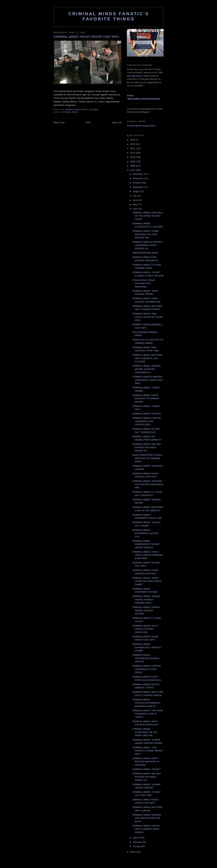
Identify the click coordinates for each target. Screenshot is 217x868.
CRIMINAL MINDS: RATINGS (146, 414)
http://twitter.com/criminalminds (144, 99)
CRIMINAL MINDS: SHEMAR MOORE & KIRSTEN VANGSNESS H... (146, 369)
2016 (133, 140)
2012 (133, 148)
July (135, 196)
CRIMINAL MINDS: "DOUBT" (146, 769)
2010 (133, 157)
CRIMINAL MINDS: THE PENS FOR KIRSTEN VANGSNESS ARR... (148, 484)
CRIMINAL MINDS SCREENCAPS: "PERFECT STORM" (147, 647)
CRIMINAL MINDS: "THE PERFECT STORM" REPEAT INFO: (148, 751)
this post (145, 79)
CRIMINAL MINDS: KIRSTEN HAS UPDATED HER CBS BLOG (146, 818)
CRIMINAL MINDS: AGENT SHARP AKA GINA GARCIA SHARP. (147, 581)
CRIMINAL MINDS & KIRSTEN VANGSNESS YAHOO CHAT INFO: (147, 380)
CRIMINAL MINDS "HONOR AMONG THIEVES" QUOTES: (146, 610)
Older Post (117, 123)
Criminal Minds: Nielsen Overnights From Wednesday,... (144, 283)
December (138, 174)
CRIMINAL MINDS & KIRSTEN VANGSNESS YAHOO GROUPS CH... (147, 245)
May (135, 204)
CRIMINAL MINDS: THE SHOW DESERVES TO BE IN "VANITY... (148, 714)
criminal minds (70, 112)
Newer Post (59, 123)
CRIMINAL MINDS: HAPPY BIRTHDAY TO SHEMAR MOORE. (146, 399)
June (136, 200)
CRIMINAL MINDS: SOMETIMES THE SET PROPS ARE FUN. (145, 732)
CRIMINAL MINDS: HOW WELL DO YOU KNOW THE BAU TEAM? (148, 216)
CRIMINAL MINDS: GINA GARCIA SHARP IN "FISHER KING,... (148, 317)
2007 (133, 170)
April (135, 209)
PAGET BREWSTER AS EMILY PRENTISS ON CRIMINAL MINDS (147, 458)
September (138, 187)
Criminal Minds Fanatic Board (141, 126)
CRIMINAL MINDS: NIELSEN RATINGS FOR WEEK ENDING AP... (146, 447)
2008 (133, 166)
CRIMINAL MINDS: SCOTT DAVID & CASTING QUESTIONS (145, 629)
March (136, 838)
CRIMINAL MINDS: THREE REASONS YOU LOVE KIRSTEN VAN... (145, 234)
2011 (133, 153)
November (138, 178)
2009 (133, 161)
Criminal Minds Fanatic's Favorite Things (109, 16)
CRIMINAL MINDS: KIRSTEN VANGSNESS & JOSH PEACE (146, 669)
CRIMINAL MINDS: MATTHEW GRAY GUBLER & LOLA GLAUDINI (147, 358)
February (138, 842)
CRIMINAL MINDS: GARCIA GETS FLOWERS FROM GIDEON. (146, 829)
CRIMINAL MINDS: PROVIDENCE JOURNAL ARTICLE (146, 658)
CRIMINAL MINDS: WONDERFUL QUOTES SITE (145, 533)
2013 (133, 144)
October (137, 183)
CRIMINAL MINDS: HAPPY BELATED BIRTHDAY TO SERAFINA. (146, 762)
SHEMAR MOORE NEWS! (145, 253)
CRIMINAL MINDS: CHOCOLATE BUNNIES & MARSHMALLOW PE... (146, 703)
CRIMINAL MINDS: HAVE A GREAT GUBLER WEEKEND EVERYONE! (148, 555)
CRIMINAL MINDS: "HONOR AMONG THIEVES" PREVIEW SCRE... (146, 600)
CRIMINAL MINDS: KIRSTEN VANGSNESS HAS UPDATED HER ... (146, 421)
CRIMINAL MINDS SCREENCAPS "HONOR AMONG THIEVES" (146, 544)
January (137, 846)
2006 (133, 852)
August (137, 191)
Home (88, 123)
